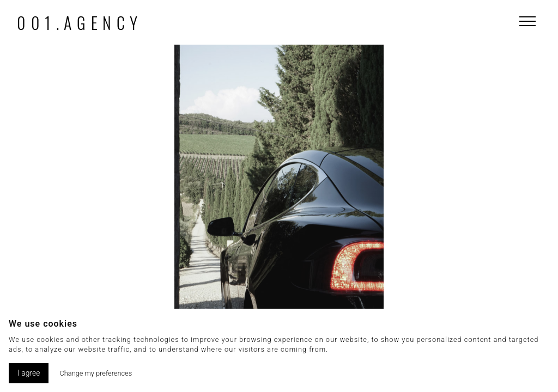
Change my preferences (96, 373)
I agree (29, 373)
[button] (446, 213)
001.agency (80, 23)
